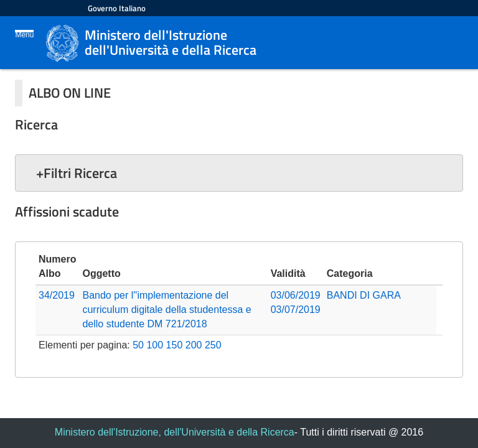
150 (175, 345)
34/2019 (57, 295)
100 (155, 345)
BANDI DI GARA (364, 295)
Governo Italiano (117, 8)
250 (213, 345)
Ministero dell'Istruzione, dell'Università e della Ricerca (175, 432)
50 (138, 345)
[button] (239, 173)
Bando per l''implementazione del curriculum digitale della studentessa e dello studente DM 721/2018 (166, 310)
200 (194, 345)
